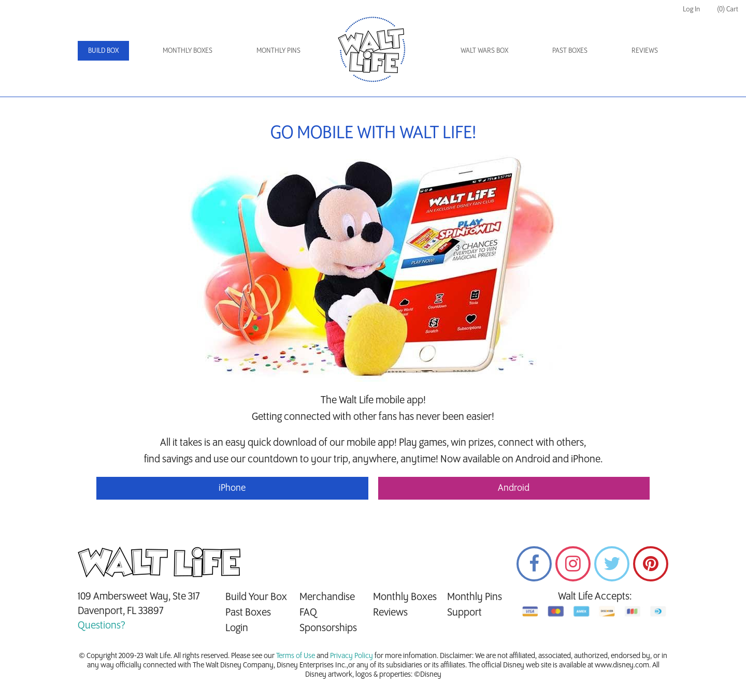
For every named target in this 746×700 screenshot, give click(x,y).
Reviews (645, 50)
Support (464, 612)
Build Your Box (256, 597)
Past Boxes (570, 50)
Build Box (103, 50)
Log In (691, 9)
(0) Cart (728, 9)
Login (237, 628)
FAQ (308, 612)
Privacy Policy (352, 656)
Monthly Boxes (188, 50)
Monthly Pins (278, 50)
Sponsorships (328, 628)
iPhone (232, 488)
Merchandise (327, 597)
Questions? (102, 625)
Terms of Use (296, 656)
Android (514, 488)
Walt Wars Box (484, 50)
